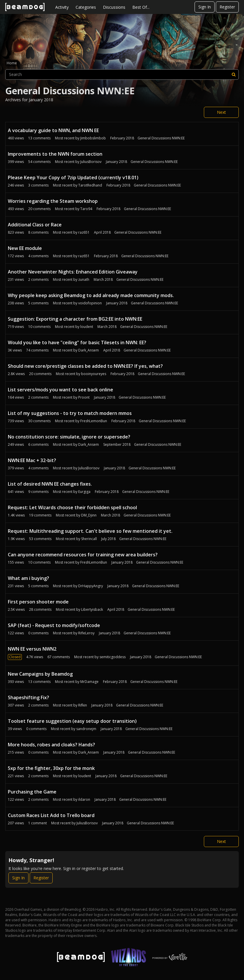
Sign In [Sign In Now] (18, 878)
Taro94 (86, 209)
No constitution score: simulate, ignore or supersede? (69, 437)
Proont (84, 397)
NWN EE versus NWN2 (32, 649)
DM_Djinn (89, 515)
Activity (62, 7)
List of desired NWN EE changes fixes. (50, 484)
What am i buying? (29, 578)
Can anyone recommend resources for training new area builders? (83, 555)
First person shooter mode (38, 602)
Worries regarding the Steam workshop (53, 201)
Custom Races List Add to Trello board (51, 815)
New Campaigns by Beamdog (40, 674)
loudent (87, 327)
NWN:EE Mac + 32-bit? (32, 460)
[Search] (234, 74)
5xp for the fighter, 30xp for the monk (51, 768)
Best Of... (141, 7)
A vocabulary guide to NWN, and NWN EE (53, 130)
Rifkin (83, 705)
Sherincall (89, 539)
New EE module (25, 248)
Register (227, 7)
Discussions (114, 7)
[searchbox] (122, 74)
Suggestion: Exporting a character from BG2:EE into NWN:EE (75, 319)
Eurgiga (84, 492)
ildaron (84, 799)
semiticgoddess (113, 657)
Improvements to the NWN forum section (55, 154)
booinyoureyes (94, 374)
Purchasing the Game (32, 792)
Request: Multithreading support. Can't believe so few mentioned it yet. (90, 531)
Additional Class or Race (35, 225)
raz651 (84, 232)
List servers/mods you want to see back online (60, 390)
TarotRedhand (90, 185)
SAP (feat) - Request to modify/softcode (54, 625)
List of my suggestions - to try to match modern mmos (70, 413)
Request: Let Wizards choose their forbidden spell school (72, 507)
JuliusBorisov (91, 162)
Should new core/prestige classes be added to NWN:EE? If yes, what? (85, 366)
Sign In (205, 7)
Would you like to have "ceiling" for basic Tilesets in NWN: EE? (77, 342)
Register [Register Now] (41, 878)
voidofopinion (90, 303)
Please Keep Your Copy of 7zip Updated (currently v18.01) (73, 177)
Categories (86, 7)
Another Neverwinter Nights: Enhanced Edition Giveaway (73, 272)
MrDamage (89, 682)
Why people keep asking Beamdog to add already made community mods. (91, 295)
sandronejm (86, 729)
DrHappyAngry (91, 586)
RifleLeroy (86, 633)
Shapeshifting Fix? (29, 697)
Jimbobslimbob (93, 138)
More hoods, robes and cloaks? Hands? (51, 745)
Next (221, 112)
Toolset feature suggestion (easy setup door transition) (72, 721)
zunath (84, 279)
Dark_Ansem (89, 350)
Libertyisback (92, 609)
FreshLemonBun (94, 421)
